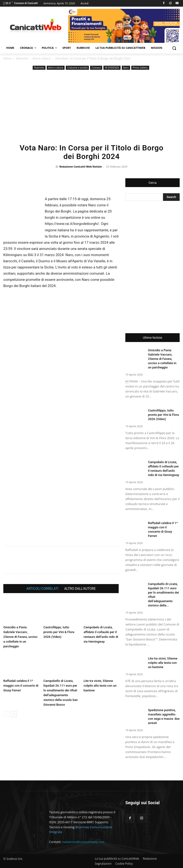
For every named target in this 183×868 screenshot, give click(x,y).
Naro (126, 68)
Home (7, 58)
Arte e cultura (41, 58)
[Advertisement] (91, 107)
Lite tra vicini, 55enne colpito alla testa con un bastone (100, 686)
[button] (174, 48)
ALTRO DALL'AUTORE (80, 589)
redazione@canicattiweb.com (83, 842)
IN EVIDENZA (112, 68)
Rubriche (22, 58)
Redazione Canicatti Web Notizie (81, 166)
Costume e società (77, 68)
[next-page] (14, 714)
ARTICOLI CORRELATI (42, 589)
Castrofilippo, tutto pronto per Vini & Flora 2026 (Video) (59, 632)
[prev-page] (6, 714)
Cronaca (96, 68)
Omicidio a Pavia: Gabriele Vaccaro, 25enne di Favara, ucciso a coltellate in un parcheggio (20, 637)
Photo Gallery (140, 68)
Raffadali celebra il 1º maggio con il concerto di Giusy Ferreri (21, 686)
